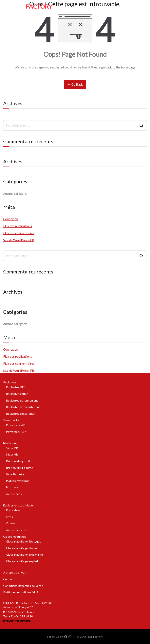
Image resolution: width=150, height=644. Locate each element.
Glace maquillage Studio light (25, 554)
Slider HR (12, 454)
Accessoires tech (17, 530)
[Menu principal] (142, 7)
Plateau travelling (17, 481)
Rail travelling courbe (20, 468)
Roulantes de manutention (23, 407)
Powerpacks (11, 420)
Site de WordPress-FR (19, 240)
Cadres (11, 523)
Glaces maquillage (15, 537)
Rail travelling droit (18, 461)
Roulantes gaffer (17, 394)
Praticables (13, 510)
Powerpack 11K (16, 432)
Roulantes (10, 382)
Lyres (10, 517)
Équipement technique (18, 505)
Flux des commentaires (19, 233)
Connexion (11, 219)
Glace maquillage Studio (21, 548)
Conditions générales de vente (23, 586)
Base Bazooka (15, 474)
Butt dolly (12, 487)
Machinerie (10, 443)
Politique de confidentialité (21, 592)
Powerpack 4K (15, 425)
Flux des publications (18, 226)
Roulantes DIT (16, 387)
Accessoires (14, 494)
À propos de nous (15, 572)
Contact (9, 579)
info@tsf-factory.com (17, 621)
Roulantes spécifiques (20, 414)
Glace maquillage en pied (22, 561)
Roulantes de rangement (22, 400)
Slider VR (12, 448)
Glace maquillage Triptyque (24, 541)
